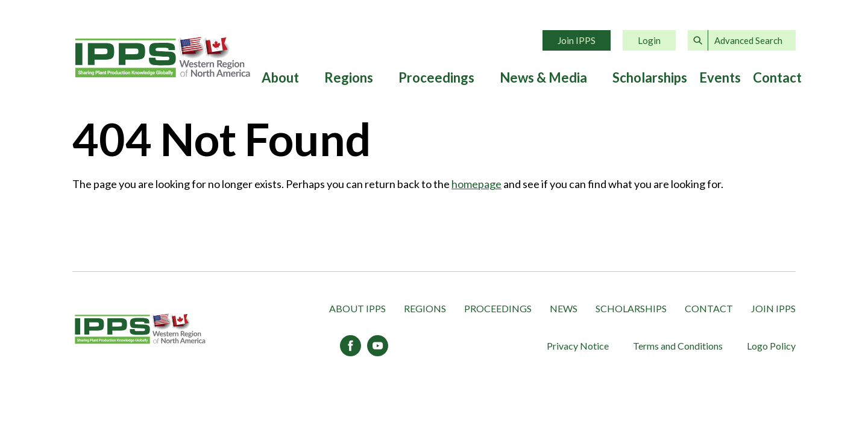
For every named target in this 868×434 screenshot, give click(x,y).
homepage (476, 184)
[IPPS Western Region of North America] (140, 329)
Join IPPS (577, 40)
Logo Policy (771, 346)
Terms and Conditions (678, 346)
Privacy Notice (578, 346)
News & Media (543, 78)
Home (163, 57)
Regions (349, 78)
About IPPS (357, 308)
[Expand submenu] (306, 78)
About (280, 78)
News (564, 308)
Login (649, 40)
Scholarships (650, 78)
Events (720, 78)
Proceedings (436, 78)
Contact (777, 78)
